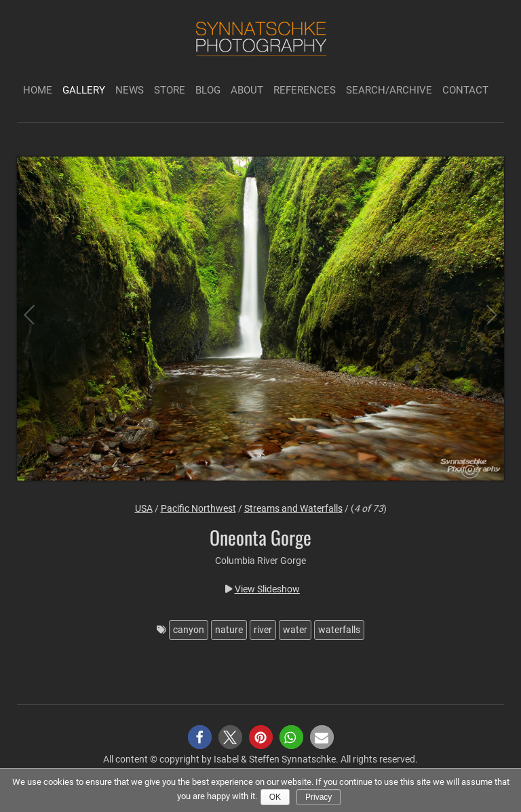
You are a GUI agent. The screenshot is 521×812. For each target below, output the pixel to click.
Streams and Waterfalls (293, 508)
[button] (200, 737)
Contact (465, 90)
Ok (275, 797)
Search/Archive (389, 90)
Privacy (319, 797)
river (263, 630)
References (305, 90)
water (295, 630)
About (247, 90)
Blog (208, 90)
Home (38, 90)
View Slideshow (267, 589)
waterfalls (339, 630)
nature (229, 630)
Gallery (84, 90)
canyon (189, 630)
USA (144, 508)
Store (170, 90)
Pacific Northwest (198, 508)
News (130, 90)
